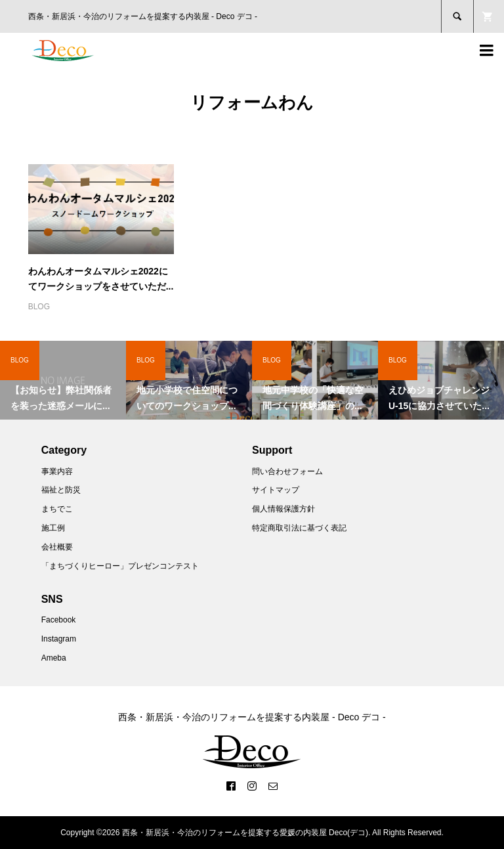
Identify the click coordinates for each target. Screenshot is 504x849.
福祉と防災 (61, 490)
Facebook (59, 620)
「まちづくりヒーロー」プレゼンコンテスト (120, 566)
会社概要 (57, 547)
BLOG (39, 307)
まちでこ (57, 509)
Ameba (54, 658)
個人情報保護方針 (283, 509)
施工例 (53, 528)
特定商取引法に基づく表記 (299, 528)
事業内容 (57, 471)
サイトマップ (276, 490)
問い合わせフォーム (287, 471)
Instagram (59, 639)
